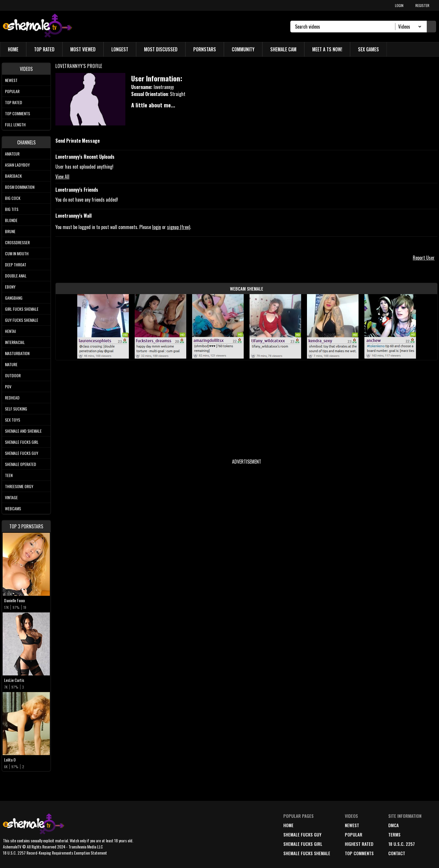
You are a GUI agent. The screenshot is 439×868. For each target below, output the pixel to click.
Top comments (17, 113)
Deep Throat (16, 264)
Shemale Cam (283, 49)
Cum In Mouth (17, 253)
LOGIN (399, 5)
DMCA (394, 825)
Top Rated (44, 49)
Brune (10, 231)
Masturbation (17, 353)
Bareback (13, 176)
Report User (424, 258)
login (157, 227)
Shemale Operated (21, 464)
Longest (120, 49)
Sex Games (368, 49)
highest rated (359, 844)
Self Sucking (16, 409)
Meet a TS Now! (327, 49)
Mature (11, 364)
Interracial (15, 342)
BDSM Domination (20, 187)
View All (62, 177)
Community (243, 49)
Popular (12, 91)
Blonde (11, 220)
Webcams (13, 508)
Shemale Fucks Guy (22, 453)
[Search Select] (409, 27)
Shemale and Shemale (23, 431)
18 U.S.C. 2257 (402, 844)
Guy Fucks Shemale (22, 320)
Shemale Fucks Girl (22, 442)
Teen (9, 475)
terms (394, 834)
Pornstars (205, 49)
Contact (397, 853)
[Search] (345, 27)
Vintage (11, 497)
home (288, 825)
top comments (359, 853)
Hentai (10, 331)
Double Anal (16, 276)
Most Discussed (161, 49)
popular (354, 834)
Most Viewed (83, 49)
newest (352, 825)
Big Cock (13, 198)
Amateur (12, 154)
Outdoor (13, 375)
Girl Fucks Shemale (22, 309)
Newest (11, 80)
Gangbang (14, 298)
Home (13, 49)
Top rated (14, 102)
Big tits (12, 209)
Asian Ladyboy (17, 165)
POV (8, 386)
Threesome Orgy (19, 486)
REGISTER (422, 5)
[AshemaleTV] (37, 26)
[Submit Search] (431, 27)
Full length (15, 124)
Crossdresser (17, 242)
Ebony (10, 287)
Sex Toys (13, 420)
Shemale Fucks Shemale (307, 853)
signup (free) (179, 227)
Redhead (12, 398)
